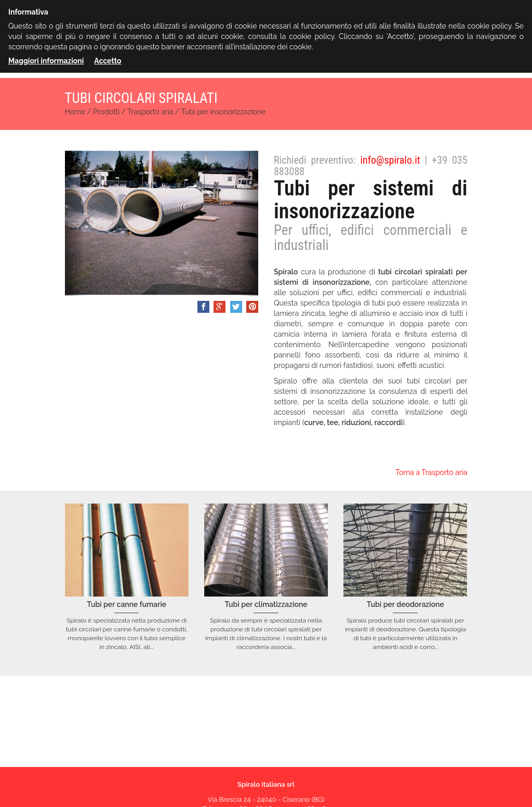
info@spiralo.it (390, 160)
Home (75, 112)
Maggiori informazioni (46, 61)
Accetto (108, 61)
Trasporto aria (150, 112)
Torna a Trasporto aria (431, 472)
